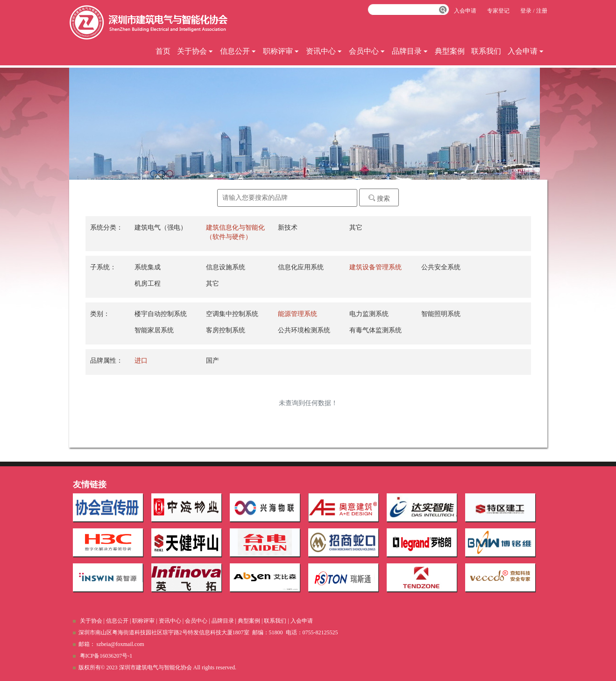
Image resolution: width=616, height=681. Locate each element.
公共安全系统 (441, 267)
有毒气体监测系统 (375, 330)
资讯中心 (324, 51)
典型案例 (450, 51)
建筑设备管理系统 (375, 267)
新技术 (288, 228)
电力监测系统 (369, 314)
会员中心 (367, 51)
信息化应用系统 (301, 267)
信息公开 (238, 51)
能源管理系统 (297, 314)
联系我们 (486, 51)
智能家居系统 (154, 330)
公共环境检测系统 (304, 330)
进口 (141, 361)
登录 (526, 11)
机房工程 (148, 284)
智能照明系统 (441, 314)
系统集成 (148, 267)
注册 (542, 11)
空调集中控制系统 (232, 314)
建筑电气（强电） (161, 228)
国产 (212, 361)
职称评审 (281, 51)
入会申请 (526, 51)
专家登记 (498, 11)
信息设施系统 (226, 267)
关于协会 (195, 51)
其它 (356, 228)
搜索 (379, 198)
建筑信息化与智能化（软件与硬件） (235, 232)
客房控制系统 (226, 330)
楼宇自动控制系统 (161, 314)
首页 (163, 51)
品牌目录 (410, 51)
